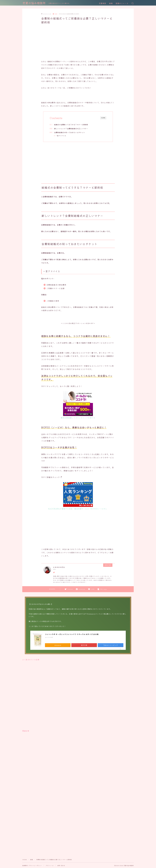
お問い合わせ (61, 865)
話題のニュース (122, 3)
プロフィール (50, 865)
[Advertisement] (78, 43)
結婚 (111, 3)
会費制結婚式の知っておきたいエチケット (70, 132)
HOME (25, 860)
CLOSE (103, 118)
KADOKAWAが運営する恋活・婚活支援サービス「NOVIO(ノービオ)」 (78, 509)
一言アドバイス (61, 136)
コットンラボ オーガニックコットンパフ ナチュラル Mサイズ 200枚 (72, 634)
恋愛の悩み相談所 (34, 3)
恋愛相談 (103, 3)
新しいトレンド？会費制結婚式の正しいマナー (71, 128)
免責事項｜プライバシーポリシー (32, 865)
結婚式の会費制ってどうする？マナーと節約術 (71, 125)
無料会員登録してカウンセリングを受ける (78, 418)
